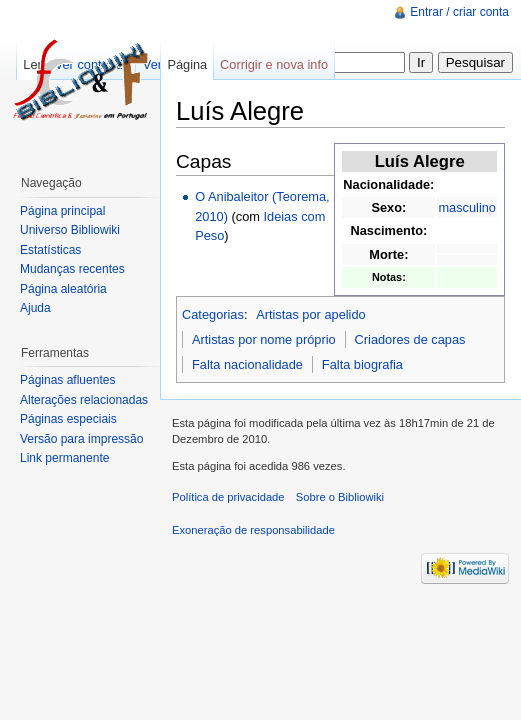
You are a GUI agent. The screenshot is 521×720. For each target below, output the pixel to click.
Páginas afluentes (67, 380)
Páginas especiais (68, 419)
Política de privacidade (228, 497)
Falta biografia (362, 364)
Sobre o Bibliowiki (340, 497)
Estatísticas (50, 250)
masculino (467, 207)
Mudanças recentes (72, 269)
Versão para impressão (81, 439)
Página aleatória (63, 289)
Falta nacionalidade (247, 364)
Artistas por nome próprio (264, 339)
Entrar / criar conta (459, 12)
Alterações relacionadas (84, 400)
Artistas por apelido (311, 314)
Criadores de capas (410, 339)
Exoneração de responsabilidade (253, 530)
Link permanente (64, 458)
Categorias (213, 314)
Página (187, 64)
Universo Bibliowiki (70, 230)
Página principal (62, 211)
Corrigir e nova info (274, 64)
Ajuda (35, 308)
